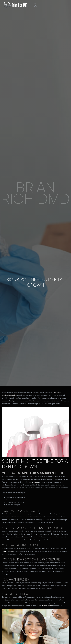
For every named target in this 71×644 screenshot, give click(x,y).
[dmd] (35, 5)
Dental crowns (34, 482)
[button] (66, 5)
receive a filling (7, 551)
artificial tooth (47, 606)
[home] (14, 5)
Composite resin (12, 500)
